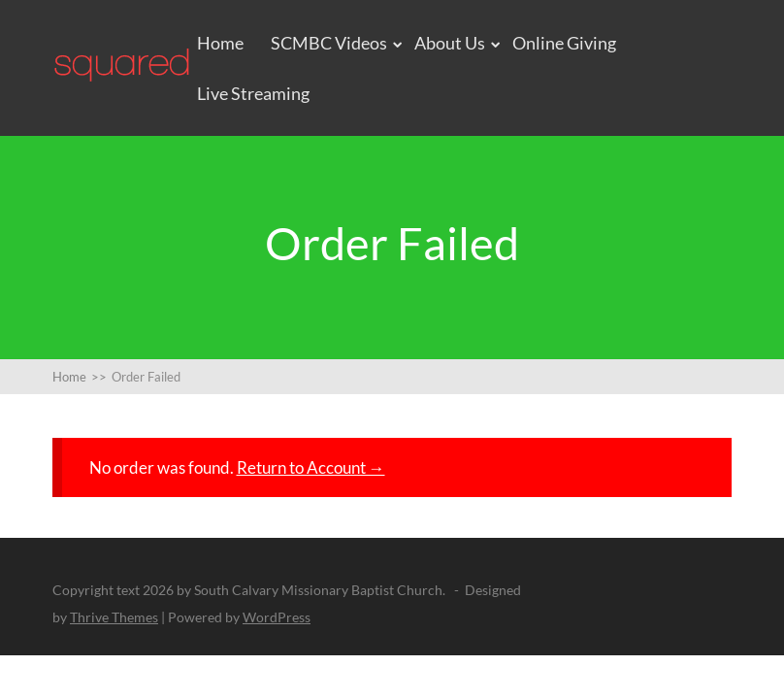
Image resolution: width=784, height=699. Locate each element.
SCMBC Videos (329, 43)
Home (220, 43)
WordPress (277, 617)
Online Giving (564, 43)
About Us (450, 43)
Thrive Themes (114, 617)
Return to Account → (311, 467)
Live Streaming (253, 93)
